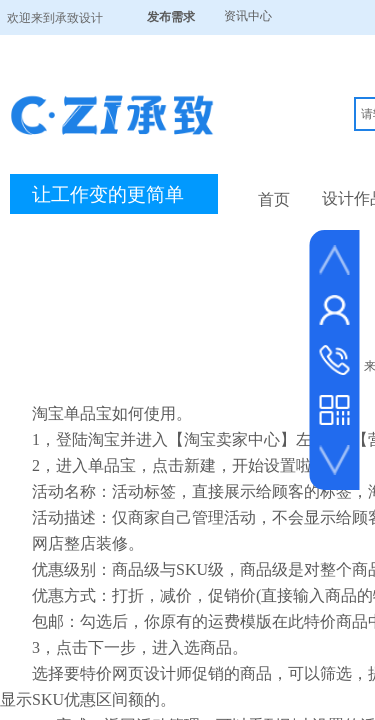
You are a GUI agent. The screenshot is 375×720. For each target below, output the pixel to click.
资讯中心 (248, 16)
